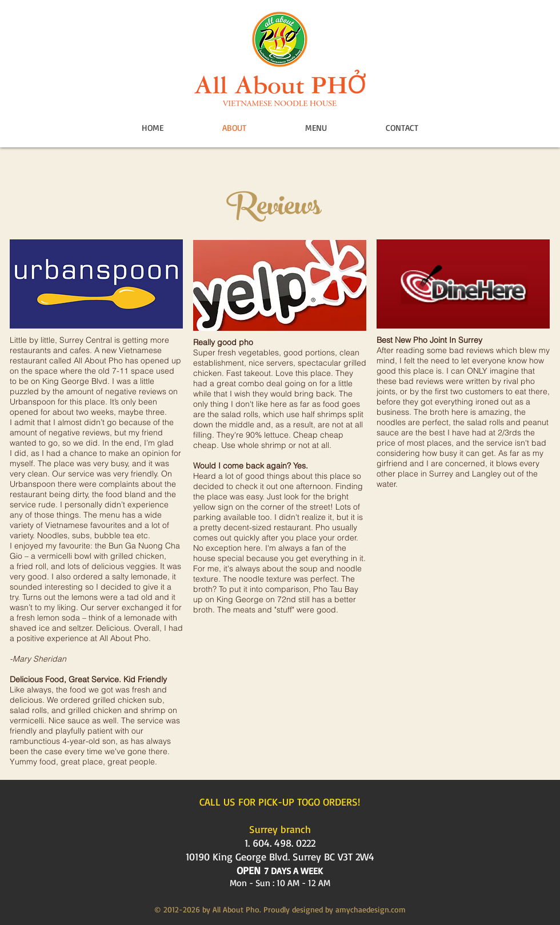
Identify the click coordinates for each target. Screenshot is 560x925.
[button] (316, 128)
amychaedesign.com (371, 909)
